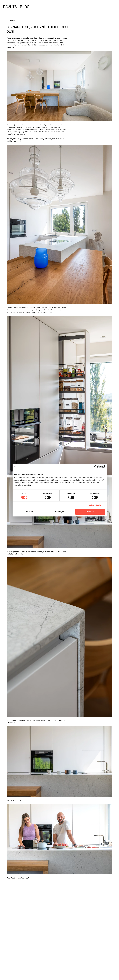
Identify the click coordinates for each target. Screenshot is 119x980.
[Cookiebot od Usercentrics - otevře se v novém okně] (96, 467)
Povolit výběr (59, 512)
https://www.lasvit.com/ (16, 134)
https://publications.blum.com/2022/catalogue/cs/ (32, 312)
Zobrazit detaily (95, 505)
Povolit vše (90, 512)
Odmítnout (29, 512)
